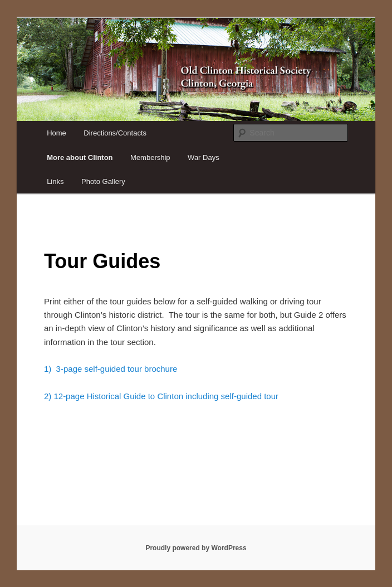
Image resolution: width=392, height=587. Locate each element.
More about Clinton (80, 157)
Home (57, 133)
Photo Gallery (103, 181)
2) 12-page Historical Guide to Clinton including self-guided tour (161, 396)
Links (55, 181)
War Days (204, 157)
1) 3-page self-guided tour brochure (111, 369)
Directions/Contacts (115, 133)
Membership (150, 157)
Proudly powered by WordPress (196, 548)
